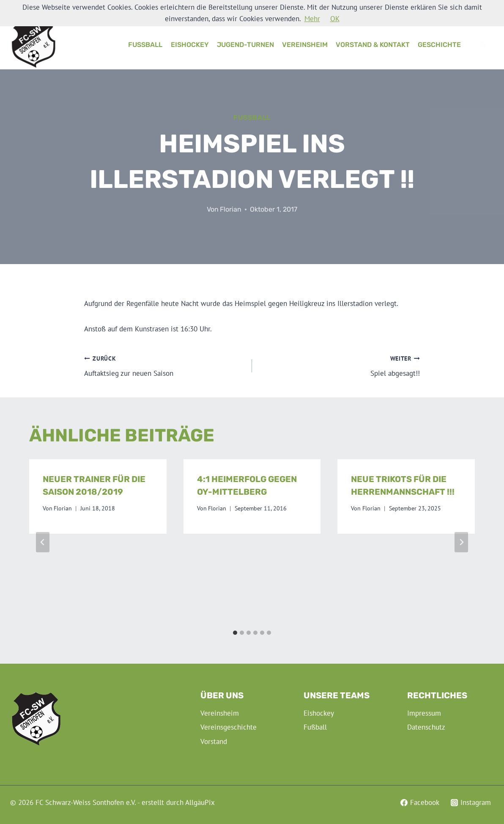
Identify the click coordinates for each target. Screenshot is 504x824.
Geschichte (439, 45)
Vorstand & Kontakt (373, 45)
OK (335, 19)
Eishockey (190, 45)
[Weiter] (461, 542)
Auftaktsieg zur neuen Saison (164, 365)
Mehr (312, 19)
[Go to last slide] (43, 542)
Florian (231, 209)
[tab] (235, 633)
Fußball (145, 45)
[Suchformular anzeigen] (483, 45)
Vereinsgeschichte (229, 727)
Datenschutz (426, 727)
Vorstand (214, 741)
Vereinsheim (305, 45)
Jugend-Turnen (245, 45)
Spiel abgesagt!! (340, 365)
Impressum (424, 713)
